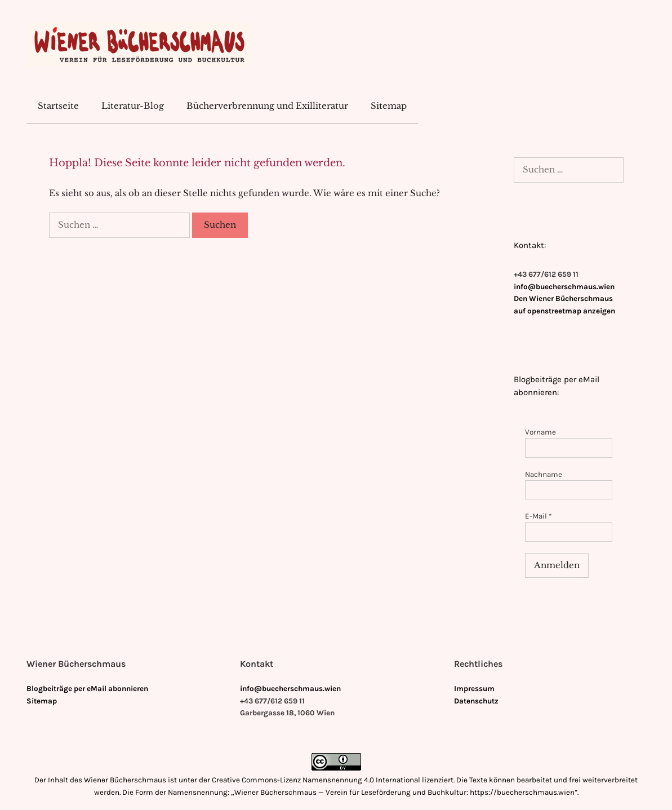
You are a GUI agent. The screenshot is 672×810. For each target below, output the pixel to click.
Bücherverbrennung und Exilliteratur (267, 106)
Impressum (474, 689)
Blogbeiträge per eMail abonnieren (87, 689)
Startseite (58, 106)
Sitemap (389, 106)
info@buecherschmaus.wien (564, 287)
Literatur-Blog (133, 106)
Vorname (540, 432)
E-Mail (539, 516)
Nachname (544, 474)
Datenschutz (476, 701)
